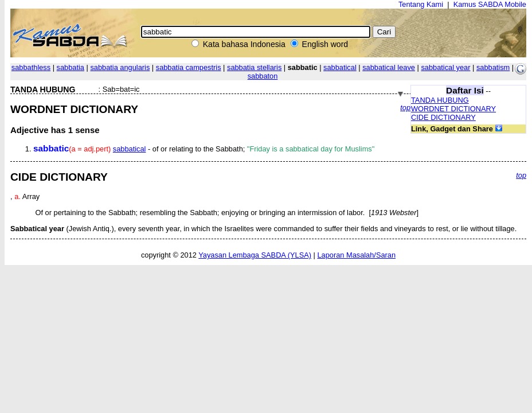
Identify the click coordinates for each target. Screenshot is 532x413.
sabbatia (71, 67)
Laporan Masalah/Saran (356, 255)
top (405, 108)
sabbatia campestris (189, 67)
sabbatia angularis (120, 67)
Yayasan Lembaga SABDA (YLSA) (255, 255)
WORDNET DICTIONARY (453, 109)
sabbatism (493, 67)
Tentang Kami (421, 4)
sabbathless (31, 67)
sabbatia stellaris (254, 67)
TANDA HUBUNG (440, 100)
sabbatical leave (389, 67)
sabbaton (263, 76)
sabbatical (340, 67)
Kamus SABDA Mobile (490, 4)
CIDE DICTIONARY (443, 117)
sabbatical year (445, 67)
